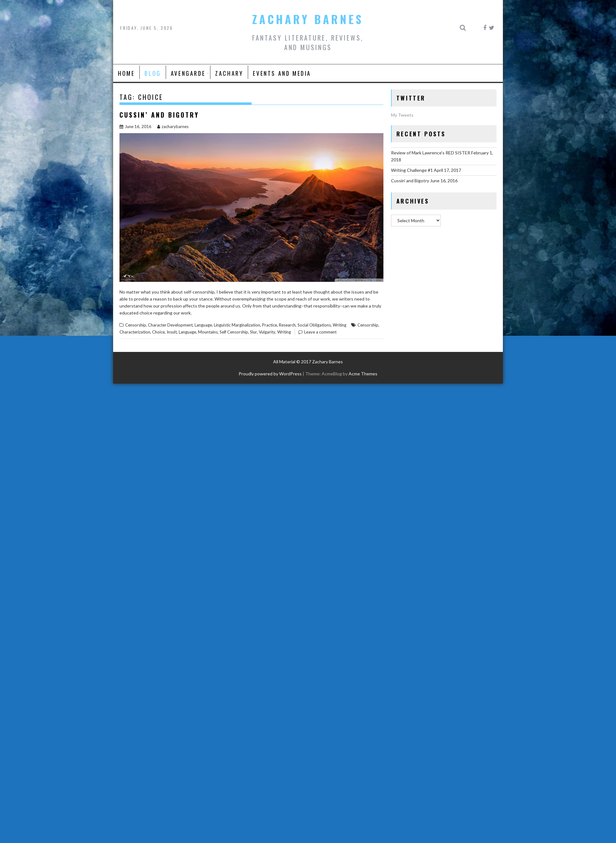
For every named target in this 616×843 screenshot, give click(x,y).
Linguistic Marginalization (237, 325)
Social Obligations (314, 325)
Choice (158, 332)
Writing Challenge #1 (412, 170)
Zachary (229, 73)
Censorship (136, 325)
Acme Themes (363, 374)
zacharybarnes (173, 126)
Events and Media (282, 73)
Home (126, 73)
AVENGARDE (188, 73)
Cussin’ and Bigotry (159, 115)
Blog (153, 73)
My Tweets (402, 115)
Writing (340, 325)
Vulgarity (267, 332)
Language (203, 325)
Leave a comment (320, 332)
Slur (253, 332)
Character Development (170, 325)
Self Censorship (234, 332)
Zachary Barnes (308, 19)
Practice (269, 325)
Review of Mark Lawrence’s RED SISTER (431, 153)
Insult (172, 332)
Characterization (135, 332)
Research (287, 325)
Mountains (208, 332)
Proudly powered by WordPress (270, 374)
